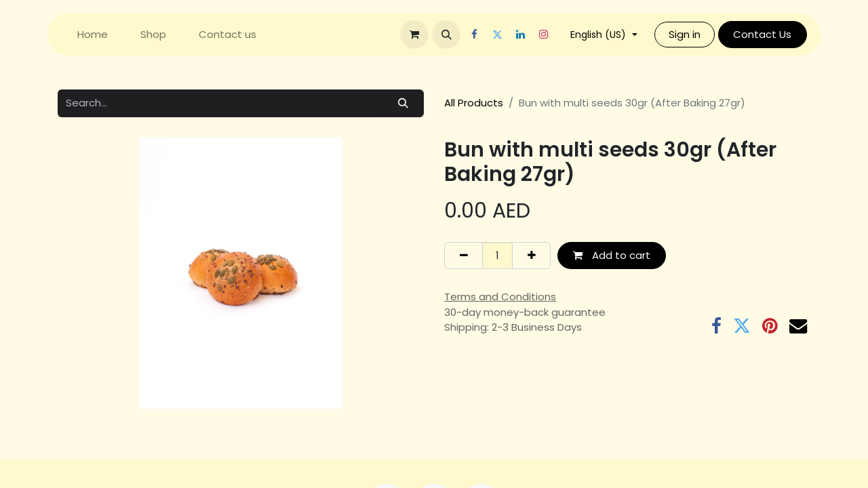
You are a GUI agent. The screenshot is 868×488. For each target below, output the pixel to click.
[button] (446, 35)
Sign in (685, 34)
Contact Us (762, 34)
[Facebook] (474, 35)
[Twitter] (497, 35)
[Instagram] (543, 35)
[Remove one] (463, 256)
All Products (474, 103)
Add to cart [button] (612, 255)
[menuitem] (93, 35)
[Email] (798, 326)
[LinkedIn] (520, 35)
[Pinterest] (770, 326)
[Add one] (531, 256)
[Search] (403, 103)
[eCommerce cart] (414, 35)
